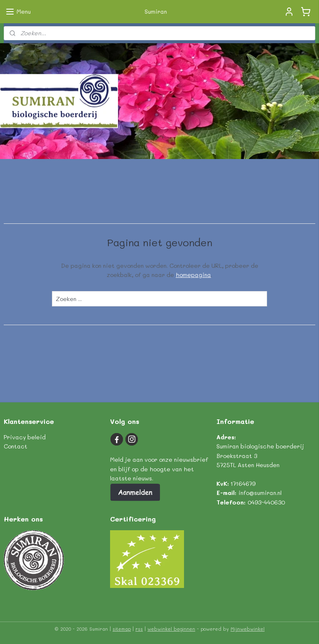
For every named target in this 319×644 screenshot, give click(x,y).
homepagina (193, 275)
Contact (16, 446)
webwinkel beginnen (171, 629)
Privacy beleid (25, 437)
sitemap (122, 629)
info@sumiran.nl (260, 493)
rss (139, 629)
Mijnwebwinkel (248, 629)
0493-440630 (266, 502)
